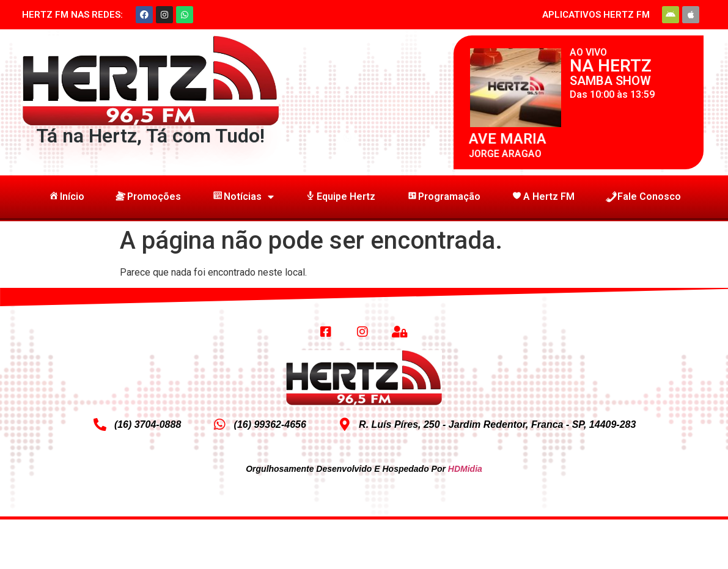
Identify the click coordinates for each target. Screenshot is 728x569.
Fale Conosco (643, 197)
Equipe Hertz (340, 197)
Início (66, 197)
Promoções (148, 197)
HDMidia (465, 469)
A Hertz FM (543, 197)
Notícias (243, 197)
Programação (443, 197)
